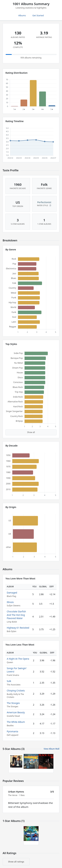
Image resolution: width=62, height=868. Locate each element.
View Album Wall (52, 749)
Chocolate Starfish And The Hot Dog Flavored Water (16, 615)
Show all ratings (16, 862)
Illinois (10, 602)
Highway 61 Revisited (18, 628)
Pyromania (12, 731)
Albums (22, 15)
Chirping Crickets (16, 691)
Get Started (38, 15)
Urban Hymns (16, 792)
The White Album (16, 722)
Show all (31, 432)
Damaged (12, 593)
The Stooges (13, 703)
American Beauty (16, 712)
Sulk (9, 681)
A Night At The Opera (18, 659)
